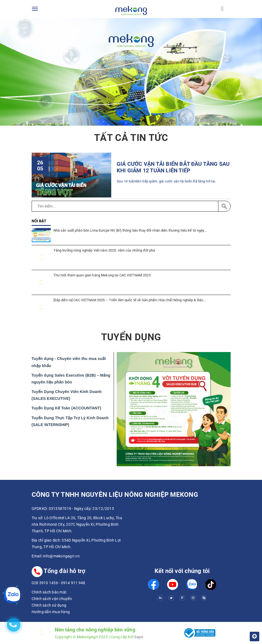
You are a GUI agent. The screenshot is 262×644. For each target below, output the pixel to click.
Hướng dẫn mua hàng (51, 612)
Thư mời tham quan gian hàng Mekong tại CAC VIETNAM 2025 (102, 275)
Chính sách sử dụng (49, 605)
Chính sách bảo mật (49, 592)
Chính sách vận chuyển (52, 599)
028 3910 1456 (45, 583)
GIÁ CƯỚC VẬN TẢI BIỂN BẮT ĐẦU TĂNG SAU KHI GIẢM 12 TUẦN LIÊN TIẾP (173, 167)
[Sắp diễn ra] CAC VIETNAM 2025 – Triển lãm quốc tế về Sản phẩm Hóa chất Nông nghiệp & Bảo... (130, 300)
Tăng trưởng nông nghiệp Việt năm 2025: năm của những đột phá (104, 250)
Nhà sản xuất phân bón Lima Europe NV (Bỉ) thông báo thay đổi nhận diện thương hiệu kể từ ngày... (130, 230)
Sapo (139, 637)
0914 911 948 (73, 583)
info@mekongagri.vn (61, 556)
